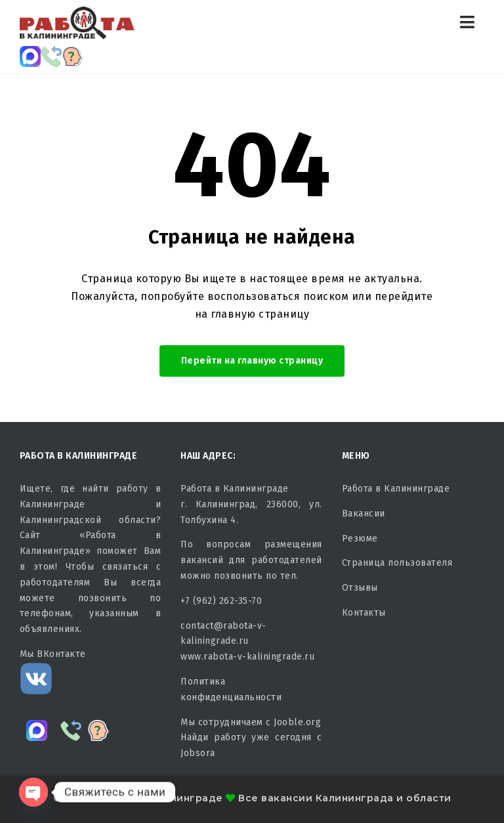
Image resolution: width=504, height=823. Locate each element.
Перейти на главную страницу (252, 361)
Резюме (360, 538)
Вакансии (364, 514)
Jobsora (198, 753)
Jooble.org (297, 722)
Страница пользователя (397, 563)
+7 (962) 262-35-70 (221, 601)
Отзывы (360, 588)
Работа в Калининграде (396, 489)
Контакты (364, 613)
